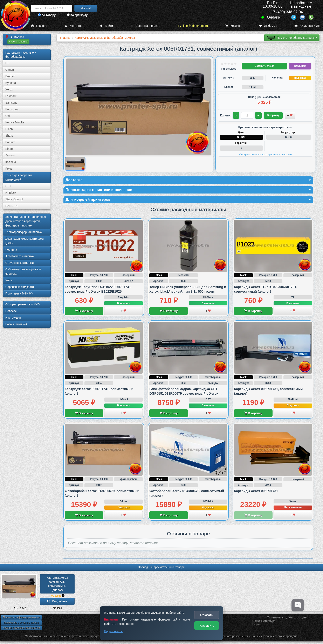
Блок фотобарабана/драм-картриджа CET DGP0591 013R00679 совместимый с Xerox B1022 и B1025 (184, 394)
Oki (8, 116)
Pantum (10, 142)
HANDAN (11, 206)
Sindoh (10, 149)
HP (7, 63)
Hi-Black (11, 193)
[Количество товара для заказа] (247, 115)
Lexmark (11, 96)
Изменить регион (18, 42)
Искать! (86, 8)
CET (8, 186)
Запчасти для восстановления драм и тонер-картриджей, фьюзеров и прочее (26, 221)
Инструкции (13, 318)
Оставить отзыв (264, 66)
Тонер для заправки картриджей (19, 177)
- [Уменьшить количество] (236, 115)
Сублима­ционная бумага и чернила (23, 272)
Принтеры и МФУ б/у (19, 293)
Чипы (9, 280)
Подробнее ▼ (113, 631)
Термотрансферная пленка (24, 232)
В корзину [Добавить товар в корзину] (273, 115)
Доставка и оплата (145, 26)
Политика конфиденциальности (21, 617)
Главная (39, 26)
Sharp (9, 136)
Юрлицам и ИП (307, 26)
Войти (106, 26)
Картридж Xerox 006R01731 (256, 491)
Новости (11, 311)
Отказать (207, 615)
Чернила (11, 250)
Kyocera (11, 83)
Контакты (73, 26)
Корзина (233, 26)
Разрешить (207, 626)
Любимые (268, 26)
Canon (10, 70)
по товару (47, 15)
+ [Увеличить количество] (258, 115)
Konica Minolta (15, 122)
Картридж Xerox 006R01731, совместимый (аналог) (58, 584)
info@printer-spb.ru (193, 26)
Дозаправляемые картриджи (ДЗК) (25, 241)
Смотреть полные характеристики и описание (265, 155)
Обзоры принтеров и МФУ (23, 304)
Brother (10, 76)
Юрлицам (300, 66)
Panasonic (12, 109)
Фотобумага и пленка (20, 256)
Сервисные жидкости (20, 287)
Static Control (14, 199)
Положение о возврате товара (21, 623)
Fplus (9, 169)
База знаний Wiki (17, 324)
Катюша (11, 162)
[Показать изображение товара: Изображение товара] (75, 164)
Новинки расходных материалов (21, 628)
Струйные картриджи (20, 263)
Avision (10, 155)
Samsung (11, 103)
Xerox (9, 89)
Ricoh (9, 129)
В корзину (84, 311)
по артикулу (77, 15)
